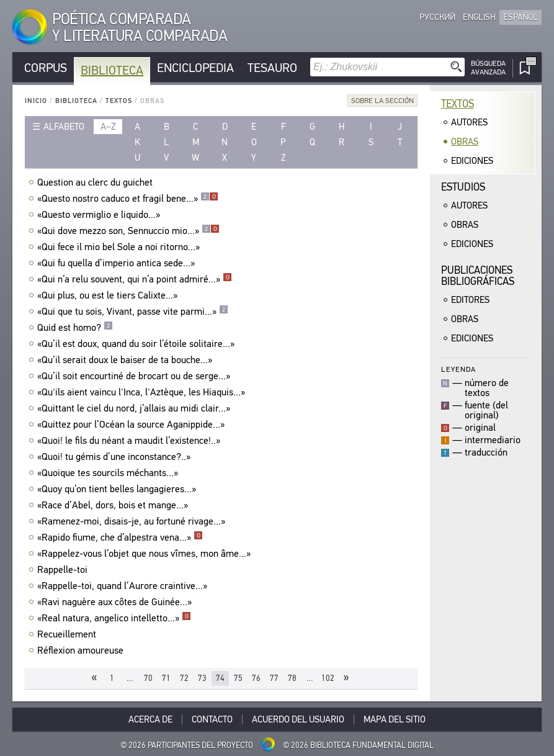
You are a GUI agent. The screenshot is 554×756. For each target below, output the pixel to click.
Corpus (46, 68)
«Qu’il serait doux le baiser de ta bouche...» (126, 360)
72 (184, 678)
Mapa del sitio (395, 719)
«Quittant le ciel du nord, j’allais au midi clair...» (135, 408)
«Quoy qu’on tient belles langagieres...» (118, 489)
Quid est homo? (75, 328)
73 (202, 678)
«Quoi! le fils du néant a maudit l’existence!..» (130, 441)
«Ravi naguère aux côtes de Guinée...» (116, 602)
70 (148, 678)
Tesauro (272, 68)
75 (238, 678)
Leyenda (458, 369)
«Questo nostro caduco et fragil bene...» (128, 199)
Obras (465, 142)
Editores (470, 300)
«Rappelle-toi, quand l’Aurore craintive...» (124, 586)
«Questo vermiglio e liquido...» (100, 215)
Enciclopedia (195, 68)
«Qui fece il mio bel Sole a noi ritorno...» (120, 247)
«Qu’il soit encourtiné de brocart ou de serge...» (135, 376)
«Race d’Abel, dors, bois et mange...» (114, 505)
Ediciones (472, 161)
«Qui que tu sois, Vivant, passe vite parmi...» (133, 312)
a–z (108, 127)
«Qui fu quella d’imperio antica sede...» (118, 263)
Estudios (463, 187)
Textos (119, 101)
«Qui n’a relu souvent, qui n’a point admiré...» (135, 279)
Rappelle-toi (64, 570)
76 (256, 678)
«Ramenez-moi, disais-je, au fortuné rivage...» (133, 521)
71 (166, 678)
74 (220, 678)
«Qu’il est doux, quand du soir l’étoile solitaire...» (137, 344)
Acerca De (150, 719)
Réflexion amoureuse (82, 650)
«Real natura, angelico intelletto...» (114, 618)
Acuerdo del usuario (298, 719)
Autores (469, 122)
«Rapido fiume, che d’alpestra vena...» (120, 538)
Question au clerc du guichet (96, 182)
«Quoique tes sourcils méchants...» (109, 473)
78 (292, 678)
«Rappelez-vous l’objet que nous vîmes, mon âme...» (145, 554)
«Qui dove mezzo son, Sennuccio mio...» (128, 231)
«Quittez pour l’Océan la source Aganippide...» (132, 425)
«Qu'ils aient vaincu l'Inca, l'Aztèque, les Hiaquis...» (143, 392)
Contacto (212, 719)
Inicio (36, 101)
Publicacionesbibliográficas (478, 276)
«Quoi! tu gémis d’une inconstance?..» (115, 457)
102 (328, 678)
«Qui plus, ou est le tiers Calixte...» (109, 295)
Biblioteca (112, 70)
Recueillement (68, 634)
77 (274, 678)
